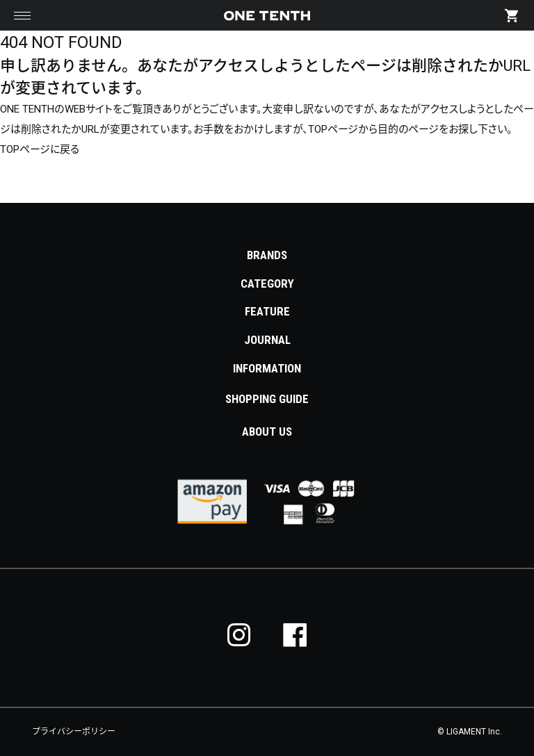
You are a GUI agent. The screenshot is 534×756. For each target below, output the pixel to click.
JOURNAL (267, 340)
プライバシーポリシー (74, 732)
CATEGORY (267, 283)
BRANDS (267, 255)
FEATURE (267, 311)
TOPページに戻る (40, 149)
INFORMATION (267, 368)
